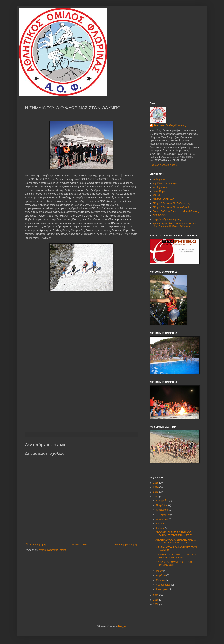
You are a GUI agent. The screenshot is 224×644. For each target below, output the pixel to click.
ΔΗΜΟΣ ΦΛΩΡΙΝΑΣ (163, 199)
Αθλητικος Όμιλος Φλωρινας (170, 125)
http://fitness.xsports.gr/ (165, 183)
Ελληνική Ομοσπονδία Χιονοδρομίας (172, 207)
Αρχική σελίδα (80, 544)
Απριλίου (161, 575)
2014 (156, 487)
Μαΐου (160, 571)
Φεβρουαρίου (163, 585)
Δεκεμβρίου (163, 501)
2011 (156, 595)
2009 (156, 604)
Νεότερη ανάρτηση (36, 544)
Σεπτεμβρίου (163, 515)
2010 (156, 600)
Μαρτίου (161, 580)
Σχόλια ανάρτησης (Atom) (52, 550)
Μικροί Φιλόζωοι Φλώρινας (167, 220)
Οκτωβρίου (162, 510)
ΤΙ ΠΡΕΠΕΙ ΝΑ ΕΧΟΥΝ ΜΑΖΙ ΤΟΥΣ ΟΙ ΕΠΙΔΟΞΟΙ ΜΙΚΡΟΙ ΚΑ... (176, 556)
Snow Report (160, 191)
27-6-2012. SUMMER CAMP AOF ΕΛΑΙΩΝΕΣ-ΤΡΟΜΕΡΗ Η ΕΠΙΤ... (174, 534)
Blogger (122, 626)
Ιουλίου (160, 524)
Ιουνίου (160, 528)
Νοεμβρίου (162, 505)
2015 (156, 483)
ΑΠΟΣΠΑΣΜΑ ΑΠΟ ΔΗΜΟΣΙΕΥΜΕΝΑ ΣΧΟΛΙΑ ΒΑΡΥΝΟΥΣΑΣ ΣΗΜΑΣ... (176, 541)
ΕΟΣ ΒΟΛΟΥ (160, 215)
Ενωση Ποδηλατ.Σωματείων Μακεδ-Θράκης (176, 211)
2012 (156, 497)
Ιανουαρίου (162, 589)
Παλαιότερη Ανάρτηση (125, 544)
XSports (157, 195)
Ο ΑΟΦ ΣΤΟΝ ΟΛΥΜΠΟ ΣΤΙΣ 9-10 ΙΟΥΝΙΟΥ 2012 (174, 564)
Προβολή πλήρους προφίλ (164, 165)
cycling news (159, 179)
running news (160, 187)
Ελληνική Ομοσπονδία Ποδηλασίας (171, 203)
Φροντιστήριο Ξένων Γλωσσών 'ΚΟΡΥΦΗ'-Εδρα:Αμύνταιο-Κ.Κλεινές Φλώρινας (175, 225)
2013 (156, 492)
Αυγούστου (162, 519)
